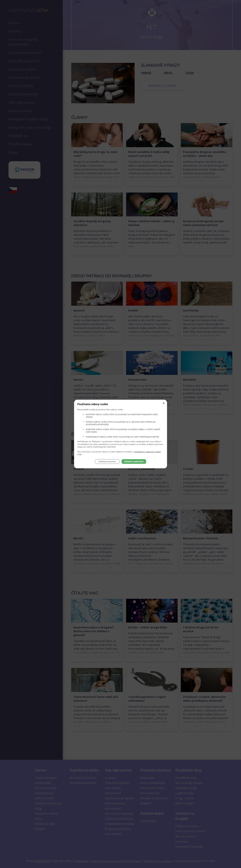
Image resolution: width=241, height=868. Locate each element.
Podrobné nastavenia (107, 462)
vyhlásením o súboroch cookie (147, 452)
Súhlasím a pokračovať (134, 462)
